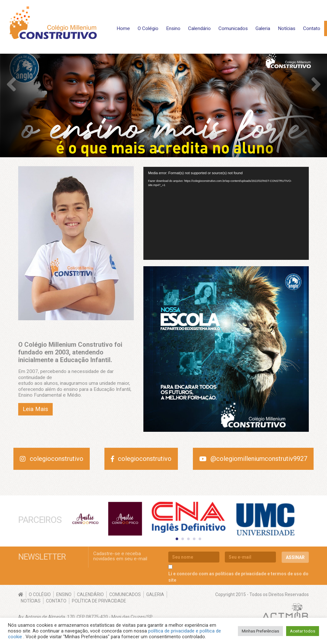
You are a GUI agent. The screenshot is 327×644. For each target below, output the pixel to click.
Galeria (263, 28)
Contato (312, 28)
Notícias (287, 28)
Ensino (173, 28)
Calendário (199, 28)
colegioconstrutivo (52, 459)
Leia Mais (35, 409)
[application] (226, 213)
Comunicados (233, 28)
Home (123, 28)
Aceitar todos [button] (303, 631)
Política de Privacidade (99, 600)
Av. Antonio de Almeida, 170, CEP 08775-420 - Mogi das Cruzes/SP (85, 616)
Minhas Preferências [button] (260, 631)
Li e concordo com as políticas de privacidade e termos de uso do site (238, 576)
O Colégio (148, 28)
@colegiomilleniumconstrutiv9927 (253, 459)
